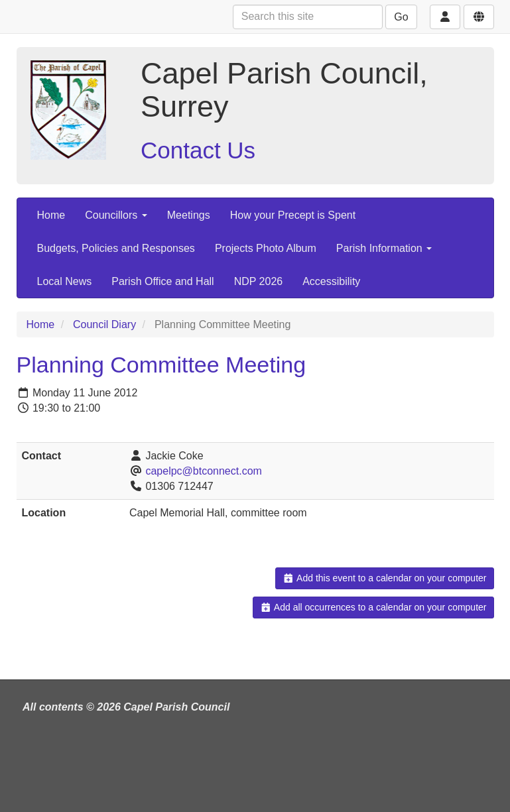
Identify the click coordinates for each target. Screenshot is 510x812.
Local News (65, 281)
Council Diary (104, 324)
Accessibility (331, 281)
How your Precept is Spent (293, 215)
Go (401, 17)
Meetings (189, 215)
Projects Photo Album (266, 248)
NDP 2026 (259, 281)
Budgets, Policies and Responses (116, 248)
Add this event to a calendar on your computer (384, 578)
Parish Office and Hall (162, 281)
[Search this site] (308, 17)
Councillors (116, 215)
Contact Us (198, 150)
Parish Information (384, 248)
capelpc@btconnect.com (203, 471)
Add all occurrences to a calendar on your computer (373, 607)
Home (51, 215)
